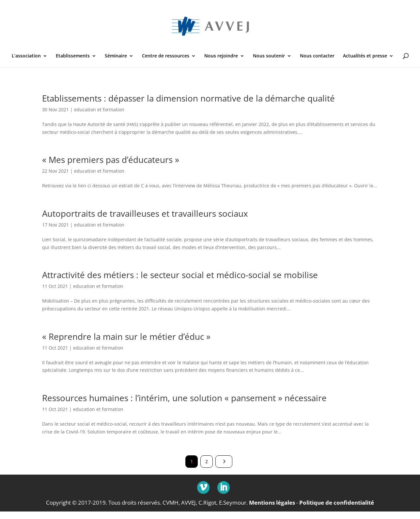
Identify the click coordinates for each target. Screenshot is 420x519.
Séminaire (116, 56)
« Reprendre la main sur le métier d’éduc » (126, 337)
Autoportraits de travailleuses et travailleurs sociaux (145, 213)
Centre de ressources (166, 56)
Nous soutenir (269, 56)
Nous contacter (317, 56)
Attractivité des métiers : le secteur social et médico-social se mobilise (180, 275)
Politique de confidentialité (337, 502)
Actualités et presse (365, 56)
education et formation (99, 110)
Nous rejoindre (221, 56)
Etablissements (73, 56)
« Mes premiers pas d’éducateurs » (111, 160)
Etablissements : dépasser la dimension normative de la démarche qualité (188, 98)
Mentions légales (272, 502)
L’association (26, 56)
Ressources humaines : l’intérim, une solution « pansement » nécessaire (184, 398)
